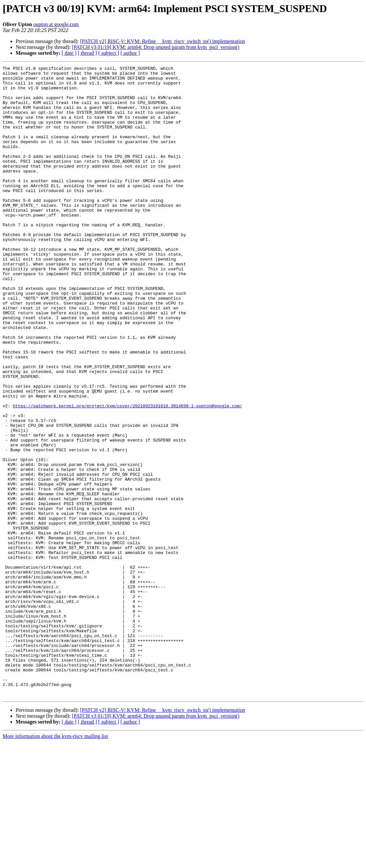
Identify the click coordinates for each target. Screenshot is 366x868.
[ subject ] (109, 53)
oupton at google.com (56, 24)
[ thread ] (87, 53)
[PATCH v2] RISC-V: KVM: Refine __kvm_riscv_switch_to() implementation (162, 41)
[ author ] (130, 53)
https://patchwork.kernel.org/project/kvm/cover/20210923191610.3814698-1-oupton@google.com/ (127, 474)
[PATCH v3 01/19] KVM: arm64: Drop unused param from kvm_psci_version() (156, 47)
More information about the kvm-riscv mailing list (55, 862)
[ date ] (69, 53)
